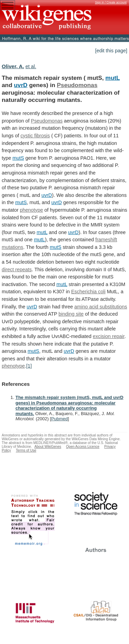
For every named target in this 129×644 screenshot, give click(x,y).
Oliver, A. (13, 66)
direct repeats (17, 270)
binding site (71, 314)
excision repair (109, 336)
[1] (29, 366)
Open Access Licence (83, 447)
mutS (18, 158)
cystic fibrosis (35, 136)
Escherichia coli (88, 292)
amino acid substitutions (101, 307)
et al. (31, 66)
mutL (112, 78)
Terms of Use (26, 450)
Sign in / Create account (111, 2)
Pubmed (60, 419)
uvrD (21, 85)
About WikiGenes (48, 447)
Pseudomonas (77, 85)
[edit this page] (111, 51)
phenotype (31, 210)
